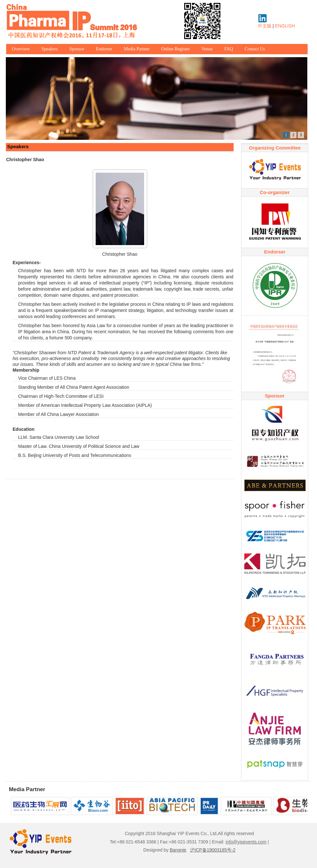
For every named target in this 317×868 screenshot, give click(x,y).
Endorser (104, 49)
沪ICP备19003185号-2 (213, 850)
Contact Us (255, 49)
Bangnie (178, 850)
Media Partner (137, 49)
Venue (207, 49)
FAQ (229, 49)
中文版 (265, 26)
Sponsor (77, 49)
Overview (21, 49)
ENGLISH (285, 26)
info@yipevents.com (246, 842)
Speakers (50, 49)
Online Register (175, 49)
